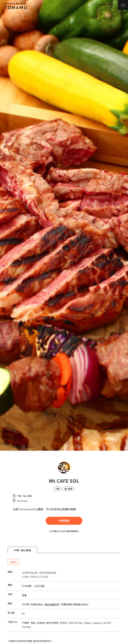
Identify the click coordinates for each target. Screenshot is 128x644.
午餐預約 (64, 521)
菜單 (24, 595)
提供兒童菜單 (52, 604)
